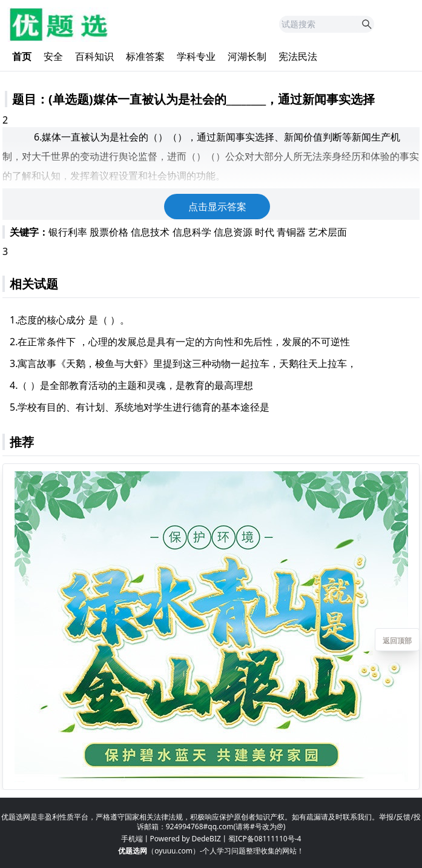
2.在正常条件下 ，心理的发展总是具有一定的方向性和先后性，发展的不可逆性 (180, 342)
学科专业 (196, 56)
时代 (265, 232)
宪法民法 (298, 56)
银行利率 (68, 232)
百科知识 (94, 56)
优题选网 (133, 851)
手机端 (132, 839)
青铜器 (291, 232)
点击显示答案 (217, 207)
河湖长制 (247, 56)
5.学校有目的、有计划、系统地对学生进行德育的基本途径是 (140, 407)
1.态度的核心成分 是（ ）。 (70, 320)
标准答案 (145, 56)
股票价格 (109, 232)
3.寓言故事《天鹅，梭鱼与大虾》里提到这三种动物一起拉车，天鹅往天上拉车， (183, 363)
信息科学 (192, 232)
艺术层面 (328, 232)
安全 (53, 56)
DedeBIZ (206, 839)
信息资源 (233, 232)
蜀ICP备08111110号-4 (265, 839)
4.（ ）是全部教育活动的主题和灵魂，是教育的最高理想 (131, 385)
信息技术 (150, 232)
